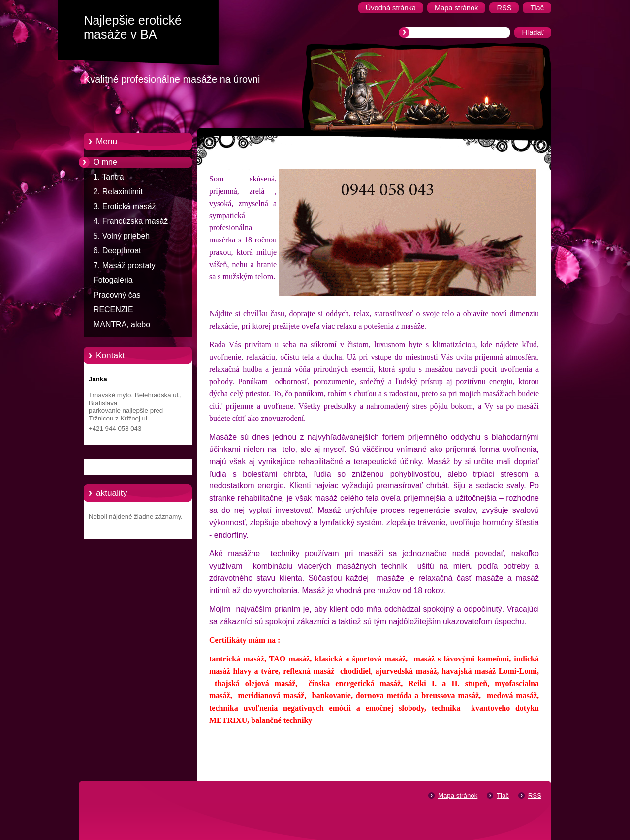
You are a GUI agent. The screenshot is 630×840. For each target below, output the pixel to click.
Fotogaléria (113, 280)
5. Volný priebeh (122, 236)
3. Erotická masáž (125, 206)
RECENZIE (113, 310)
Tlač (503, 795)
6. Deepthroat (117, 251)
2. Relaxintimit (118, 192)
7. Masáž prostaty (125, 265)
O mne (105, 162)
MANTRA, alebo (122, 324)
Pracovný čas (117, 295)
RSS (535, 795)
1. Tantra (109, 177)
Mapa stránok (458, 795)
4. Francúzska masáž (131, 221)
